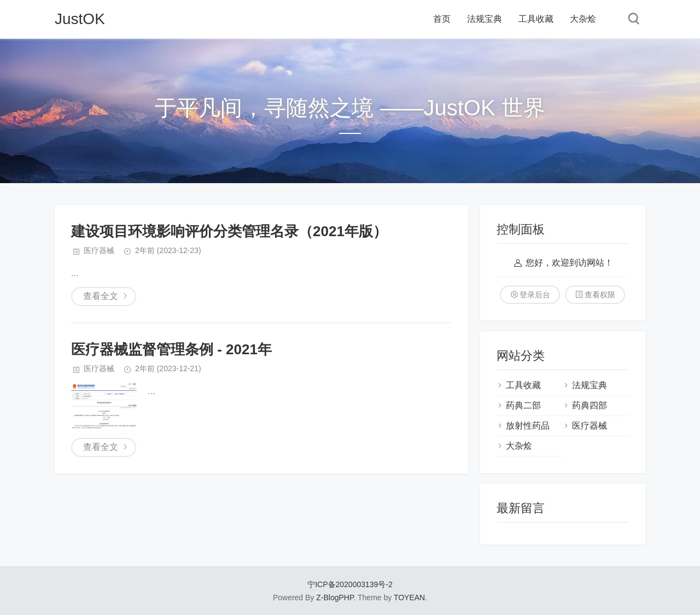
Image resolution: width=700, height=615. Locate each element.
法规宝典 (485, 19)
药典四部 (590, 405)
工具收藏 (536, 19)
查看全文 (101, 296)
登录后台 (535, 295)
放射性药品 (528, 426)
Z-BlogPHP (335, 598)
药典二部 (523, 405)
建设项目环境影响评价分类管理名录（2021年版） (229, 231)
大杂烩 (583, 19)
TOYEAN (409, 598)
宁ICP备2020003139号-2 (350, 584)
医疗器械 (99, 250)
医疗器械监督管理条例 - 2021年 (171, 349)
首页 (442, 19)
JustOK (80, 19)
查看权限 (600, 295)
